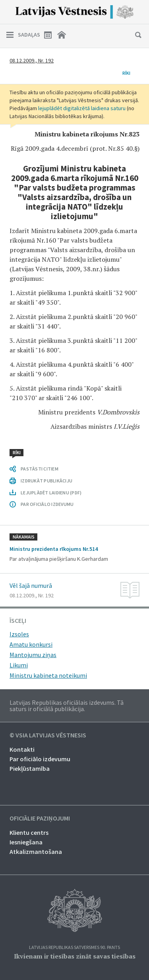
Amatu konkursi (31, 644)
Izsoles (19, 634)
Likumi (19, 665)
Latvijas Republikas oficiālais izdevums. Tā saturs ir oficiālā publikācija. (67, 706)
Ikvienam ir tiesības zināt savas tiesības (75, 956)
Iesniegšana (26, 842)
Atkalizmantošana (36, 852)
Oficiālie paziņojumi (40, 819)
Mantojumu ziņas (33, 655)
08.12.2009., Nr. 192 (32, 60)
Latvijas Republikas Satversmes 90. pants (74, 948)
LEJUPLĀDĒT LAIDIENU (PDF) (51, 493)
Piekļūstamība (30, 768)
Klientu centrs (29, 832)
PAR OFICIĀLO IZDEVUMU (47, 504)
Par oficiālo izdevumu (40, 759)
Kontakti (22, 749)
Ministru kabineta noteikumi (48, 675)
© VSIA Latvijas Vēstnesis (48, 735)
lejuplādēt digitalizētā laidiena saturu (82, 108)
